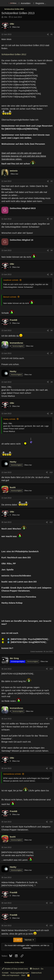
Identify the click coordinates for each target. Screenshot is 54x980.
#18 (51, 878)
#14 (51, 719)
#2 (52, 181)
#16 (51, 822)
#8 (52, 382)
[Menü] (4, 3)
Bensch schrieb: (10, 297)
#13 (51, 669)
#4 (52, 250)
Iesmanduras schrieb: (12, 774)
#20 (51, 926)
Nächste (30, 940)
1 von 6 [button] (18, 940)
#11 (51, 498)
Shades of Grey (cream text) (15, 969)
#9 (52, 414)
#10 (51, 472)
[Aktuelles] (51, 3)
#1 (52, 34)
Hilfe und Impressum (11, 975)
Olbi (6, 17)
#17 (51, 847)
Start (23, 975)
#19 (51, 903)
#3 (52, 219)
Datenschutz (36, 973)
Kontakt (5, 973)
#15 (51, 768)
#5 (52, 275)
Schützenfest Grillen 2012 (14, 54)
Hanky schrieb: (10, 419)
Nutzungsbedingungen (20, 973)
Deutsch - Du (37, 969)
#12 (51, 522)
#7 (52, 353)
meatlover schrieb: (11, 280)
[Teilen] (48, 34)
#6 (52, 331)
